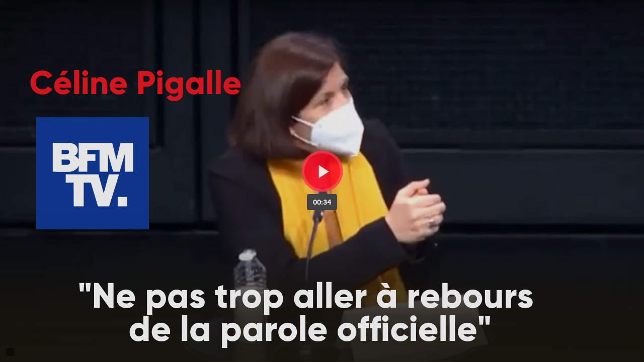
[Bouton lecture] (322, 171)
